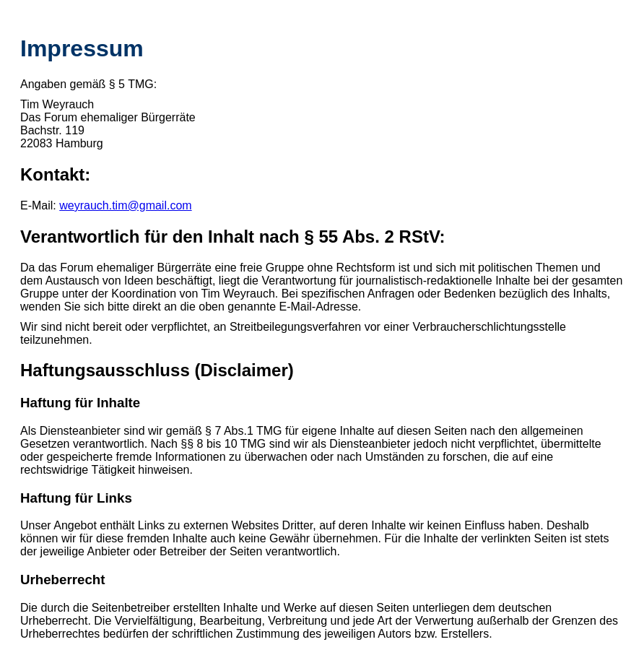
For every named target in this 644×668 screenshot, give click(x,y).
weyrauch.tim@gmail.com (125, 205)
